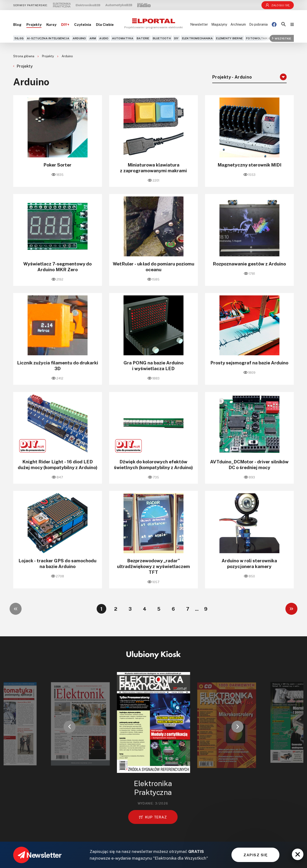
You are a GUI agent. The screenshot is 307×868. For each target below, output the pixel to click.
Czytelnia (83, 24)
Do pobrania (258, 24)
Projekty (34, 24)
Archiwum (238, 24)
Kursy (51, 24)
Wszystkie (282, 38)
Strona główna (24, 56)
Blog (17, 24)
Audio (104, 38)
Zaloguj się (278, 5)
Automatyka (123, 38)
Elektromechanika (198, 38)
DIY (176, 38)
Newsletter (199, 24)
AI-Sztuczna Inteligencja (48, 38)
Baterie (143, 38)
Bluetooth (162, 38)
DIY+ (65, 24)
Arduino (79, 38)
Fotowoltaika (258, 38)
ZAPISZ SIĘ (255, 855)
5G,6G (19, 38)
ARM (93, 38)
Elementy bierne (229, 38)
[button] (70, 727)
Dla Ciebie (105, 24)
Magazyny (219, 24)
